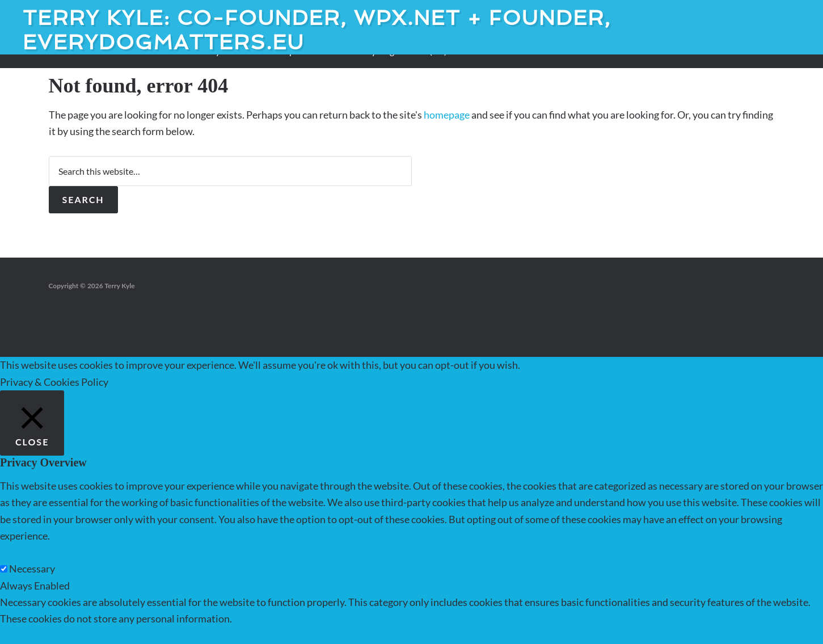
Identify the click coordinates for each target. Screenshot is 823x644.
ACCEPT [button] (635, 365)
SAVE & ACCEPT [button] (37, 635)
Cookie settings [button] (567, 365)
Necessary (32, 569)
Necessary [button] (23, 552)
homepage (447, 115)
